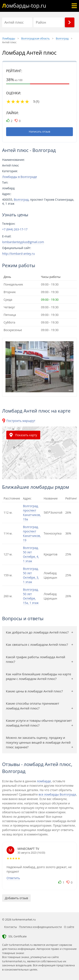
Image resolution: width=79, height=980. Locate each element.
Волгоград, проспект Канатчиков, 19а (32, 513)
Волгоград (21, 200)
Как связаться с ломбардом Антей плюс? (37, 644)
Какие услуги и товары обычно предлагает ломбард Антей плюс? (39, 723)
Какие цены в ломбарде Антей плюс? (34, 691)
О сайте (69, 927)
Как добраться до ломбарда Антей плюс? (37, 632)
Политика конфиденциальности (40, 927)
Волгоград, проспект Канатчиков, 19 (32, 533)
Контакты (11, 927)
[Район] (49, 22)
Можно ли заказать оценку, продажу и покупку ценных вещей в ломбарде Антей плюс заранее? (38, 742)
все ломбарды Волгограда (57, 794)
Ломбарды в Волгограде (20, 177)
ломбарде (44, 781)
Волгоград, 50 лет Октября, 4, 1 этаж (31, 554)
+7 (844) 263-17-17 (15, 229)
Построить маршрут (21, 421)
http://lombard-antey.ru (18, 254)
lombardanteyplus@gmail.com (23, 242)
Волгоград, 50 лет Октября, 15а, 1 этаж (31, 596)
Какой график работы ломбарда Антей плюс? (35, 659)
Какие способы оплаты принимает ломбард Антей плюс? (33, 706)
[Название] (17, 22)
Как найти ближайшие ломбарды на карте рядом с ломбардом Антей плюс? (39, 676)
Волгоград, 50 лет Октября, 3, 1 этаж (31, 575)
